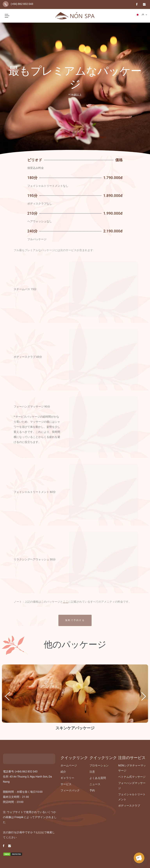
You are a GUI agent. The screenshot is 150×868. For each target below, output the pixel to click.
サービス (66, 784)
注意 (92, 772)
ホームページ (69, 765)
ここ (66, 602)
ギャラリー (67, 778)
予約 (92, 790)
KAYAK (40, 832)
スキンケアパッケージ (75, 728)
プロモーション (99, 765)
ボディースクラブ (129, 806)
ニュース (95, 784)
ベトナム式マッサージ (132, 777)
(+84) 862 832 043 (22, 4)
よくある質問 (98, 778)
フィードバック (70, 790)
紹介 (63, 772)
